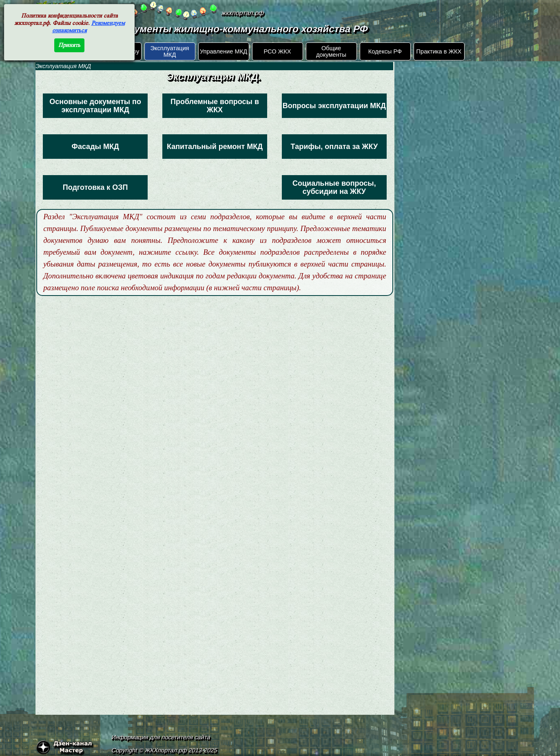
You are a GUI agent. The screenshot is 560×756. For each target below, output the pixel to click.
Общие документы (331, 51)
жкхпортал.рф (243, 13)
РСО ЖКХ (277, 51)
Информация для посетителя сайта (161, 737)
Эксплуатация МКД (169, 51)
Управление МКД (224, 51)
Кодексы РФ (385, 51)
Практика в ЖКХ (439, 51)
